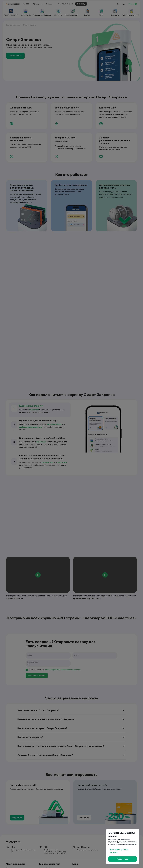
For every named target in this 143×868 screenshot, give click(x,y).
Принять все (123, 859)
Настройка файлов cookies (119, 851)
